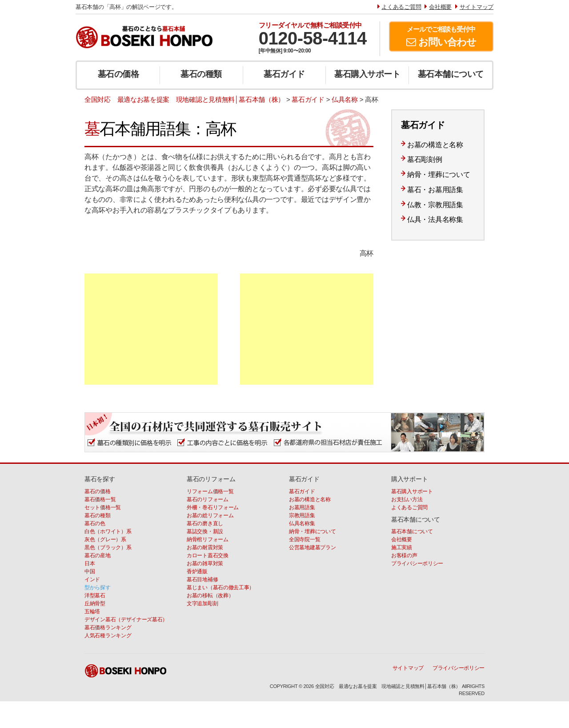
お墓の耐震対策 (205, 547)
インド (92, 579)
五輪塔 (92, 611)
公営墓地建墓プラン (312, 547)
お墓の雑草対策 (205, 563)
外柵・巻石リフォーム (213, 507)
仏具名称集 (302, 523)
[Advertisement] (151, 329)
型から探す (98, 587)
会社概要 (402, 539)
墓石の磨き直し (205, 523)
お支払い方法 (407, 499)
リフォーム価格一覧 (210, 491)
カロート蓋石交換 (208, 555)
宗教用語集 (302, 515)
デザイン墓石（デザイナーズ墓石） (126, 619)
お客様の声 (404, 555)
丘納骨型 (95, 603)
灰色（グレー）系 (105, 539)
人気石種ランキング (108, 635)
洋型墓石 (95, 595)
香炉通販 (197, 571)
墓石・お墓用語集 (435, 190)
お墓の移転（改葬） (210, 595)
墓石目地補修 (202, 579)
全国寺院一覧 (305, 539)
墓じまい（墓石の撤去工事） (220, 587)
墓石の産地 (98, 555)
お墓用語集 (302, 507)
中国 (90, 571)
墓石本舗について (451, 74)
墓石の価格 (118, 74)
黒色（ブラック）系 (108, 547)
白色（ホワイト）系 (108, 531)
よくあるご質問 (409, 507)
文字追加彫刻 (202, 603)
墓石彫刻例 (425, 159)
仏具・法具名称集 (435, 219)
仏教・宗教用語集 (435, 205)
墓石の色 (95, 523)
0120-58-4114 (313, 38)
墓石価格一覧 (100, 499)
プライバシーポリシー (417, 563)
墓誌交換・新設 (205, 531)
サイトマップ (408, 668)
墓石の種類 (201, 74)
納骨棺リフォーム (208, 539)
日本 (90, 563)
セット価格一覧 (103, 507)
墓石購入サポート (367, 74)
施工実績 (402, 547)
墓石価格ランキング (108, 627)
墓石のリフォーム (208, 499)
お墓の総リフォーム (210, 515)
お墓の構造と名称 (435, 145)
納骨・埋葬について (439, 175)
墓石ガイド (284, 74)
